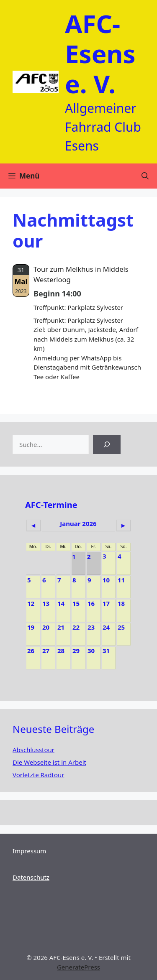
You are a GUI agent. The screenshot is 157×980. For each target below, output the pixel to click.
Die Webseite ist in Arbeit (49, 762)
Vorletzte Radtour (38, 775)
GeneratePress (78, 967)
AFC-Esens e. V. (100, 54)
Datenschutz (31, 877)
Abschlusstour (33, 750)
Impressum (29, 851)
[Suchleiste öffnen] (145, 176)
